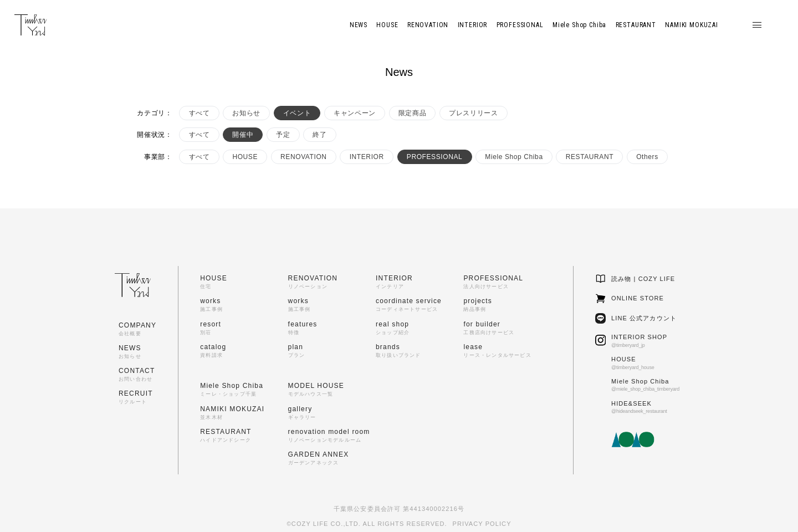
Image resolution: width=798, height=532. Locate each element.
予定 (283, 135)
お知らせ (246, 113)
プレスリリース (473, 113)
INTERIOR (367, 157)
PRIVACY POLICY (482, 524)
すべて (199, 113)
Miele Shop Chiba (514, 157)
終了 (319, 135)
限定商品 (412, 113)
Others (647, 157)
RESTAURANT (590, 157)
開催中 (243, 135)
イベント (297, 113)
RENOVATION (304, 157)
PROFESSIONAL (435, 157)
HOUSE (245, 157)
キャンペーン (355, 113)
